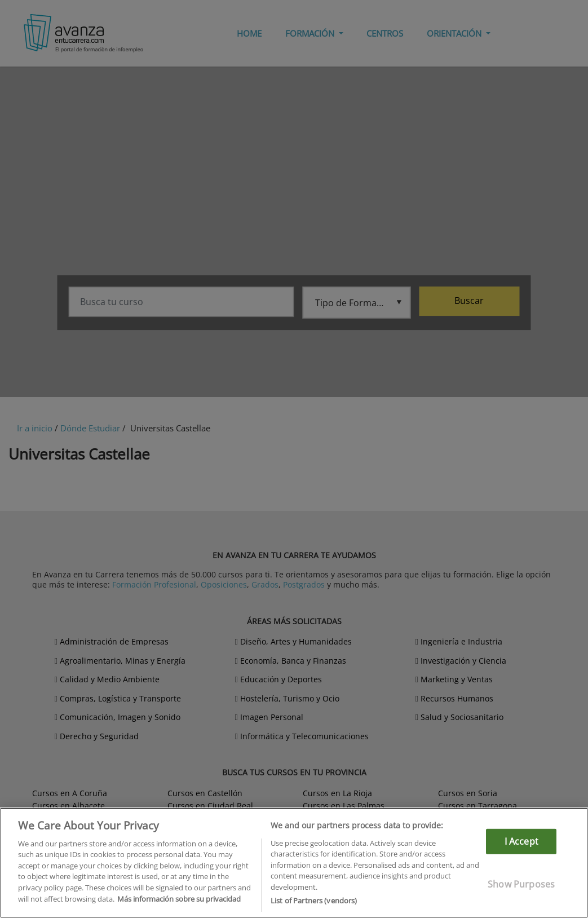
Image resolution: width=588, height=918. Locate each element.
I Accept (521, 841)
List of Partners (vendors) (314, 901)
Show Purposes (521, 884)
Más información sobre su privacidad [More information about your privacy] (179, 899)
